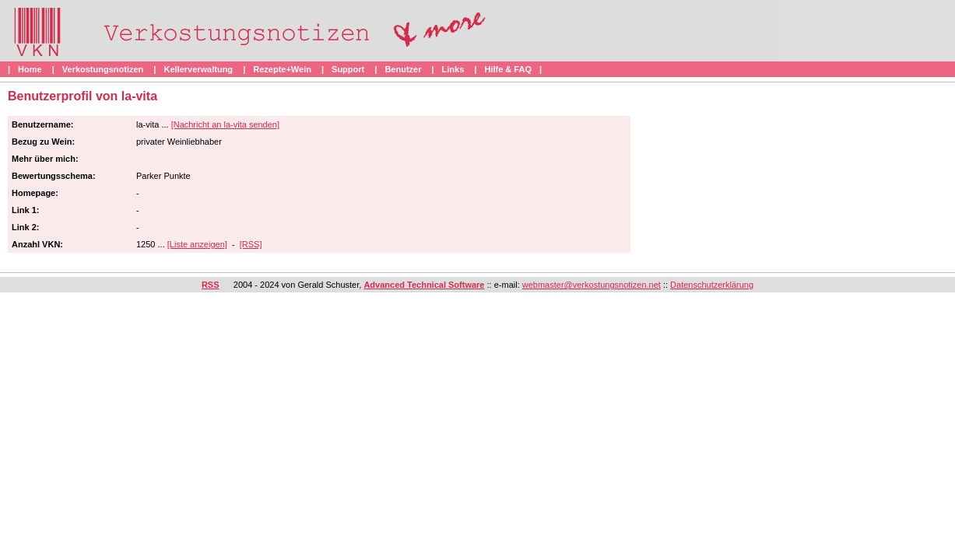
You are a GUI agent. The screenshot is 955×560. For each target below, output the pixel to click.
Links (453, 69)
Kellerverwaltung (198, 69)
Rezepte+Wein (282, 69)
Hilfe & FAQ (508, 69)
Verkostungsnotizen (103, 69)
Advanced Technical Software (424, 285)
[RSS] (251, 244)
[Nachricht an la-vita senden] (225, 124)
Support (348, 69)
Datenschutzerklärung (712, 285)
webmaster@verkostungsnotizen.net (592, 285)
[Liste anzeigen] (197, 244)
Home (30, 69)
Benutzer (403, 69)
